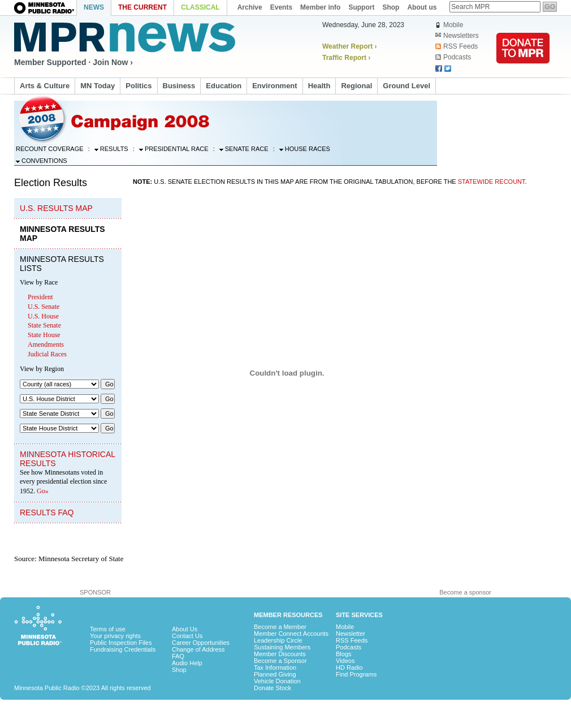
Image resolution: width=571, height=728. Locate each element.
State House (44, 335)
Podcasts (453, 57)
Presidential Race (174, 149)
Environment (274, 86)
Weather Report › (349, 46)
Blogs (344, 654)
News (94, 7)
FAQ (178, 656)
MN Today (98, 86)
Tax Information (275, 667)
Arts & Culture (45, 86)
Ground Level (406, 86)
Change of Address (198, 649)
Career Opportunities (201, 643)
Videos (345, 661)
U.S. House (43, 316)
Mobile (449, 25)
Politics (139, 86)
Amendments (46, 344)
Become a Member (280, 627)
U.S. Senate (44, 307)
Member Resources (288, 615)
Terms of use (108, 629)
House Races (305, 149)
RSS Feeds (457, 46)
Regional (356, 86)
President (40, 297)
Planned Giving (275, 674)
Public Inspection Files (121, 643)
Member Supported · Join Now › (73, 62)
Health (319, 86)
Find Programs (356, 674)
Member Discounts (280, 654)
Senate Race (244, 149)
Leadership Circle (278, 640)
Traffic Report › (346, 58)
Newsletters (457, 36)
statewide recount (492, 182)
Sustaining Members (282, 647)
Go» (43, 491)
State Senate (44, 325)
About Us (185, 629)
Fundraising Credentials (123, 649)
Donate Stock (272, 688)
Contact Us (187, 636)
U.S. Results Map (56, 208)
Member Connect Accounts (291, 634)
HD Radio (349, 667)
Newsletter (351, 634)
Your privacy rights (115, 636)
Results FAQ (47, 512)
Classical (200, 7)
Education (224, 86)
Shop (179, 670)
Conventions (42, 161)
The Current (142, 7)
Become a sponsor (465, 592)
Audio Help (187, 663)
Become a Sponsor (280, 661)
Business (179, 86)
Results (111, 149)
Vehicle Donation (277, 681)
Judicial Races (47, 354)
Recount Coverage (50, 149)
